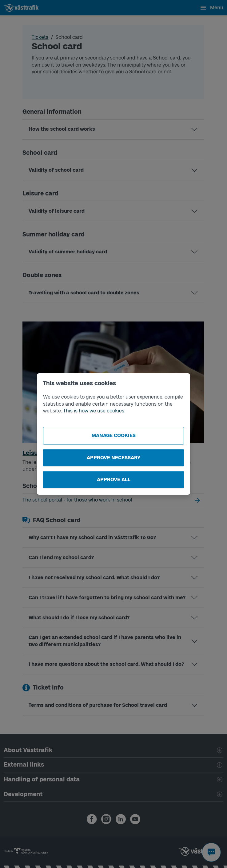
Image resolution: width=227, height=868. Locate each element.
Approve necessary (114, 458)
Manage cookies (114, 435)
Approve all (114, 479)
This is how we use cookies (94, 411)
